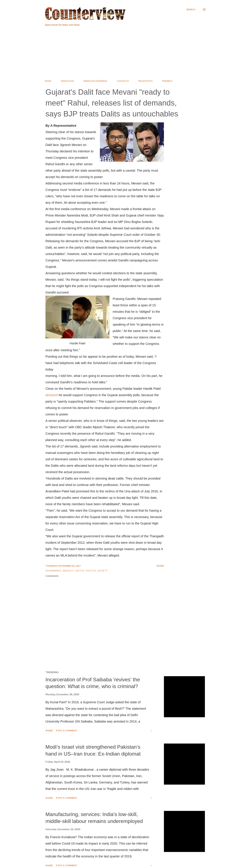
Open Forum (67, 81)
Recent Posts (146, 81)
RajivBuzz (167, 81)
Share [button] (160, 566)
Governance (54, 571)
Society (103, 571)
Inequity (68, 571)
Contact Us (123, 81)
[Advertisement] (125, 53)
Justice (80, 571)
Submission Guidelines (95, 81)
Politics (91, 571)
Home (48, 81)
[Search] (191, 9)
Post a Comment (67, 730)
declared (52, 395)
